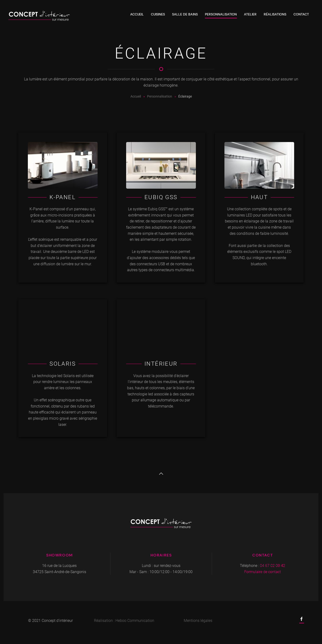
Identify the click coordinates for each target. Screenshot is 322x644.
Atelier (250, 14)
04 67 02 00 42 (272, 566)
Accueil (137, 14)
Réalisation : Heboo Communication (124, 621)
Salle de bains (185, 14)
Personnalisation (221, 14)
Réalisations (275, 14)
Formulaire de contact (263, 572)
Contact (301, 14)
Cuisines (158, 14)
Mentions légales (198, 621)
